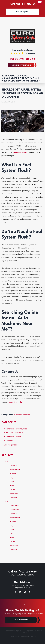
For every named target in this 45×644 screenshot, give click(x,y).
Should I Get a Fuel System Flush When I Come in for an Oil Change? (20, 79)
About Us (15, 76)
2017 (6, 502)
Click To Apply (22, 12)
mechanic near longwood (16, 429)
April (12, 486)
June (12, 482)
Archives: (8, 455)
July (11, 478)
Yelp (30, 593)
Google (20, 593)
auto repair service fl (23, 415)
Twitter (25, 593)
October (13, 466)
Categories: (9, 422)
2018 (6, 462)
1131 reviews (30, 53)
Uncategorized (11, 445)
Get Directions (22, 620)
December (14, 506)
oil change (9, 441)
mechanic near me (12, 437)
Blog (24, 76)
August (13, 474)
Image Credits (15, 636)
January (13, 498)
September (15, 470)
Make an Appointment (22, 65)
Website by (28, 636)
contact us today (20, 152)
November (14, 510)
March (12, 490)
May (12, 534)
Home (4, 76)
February (14, 494)
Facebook (15, 593)
